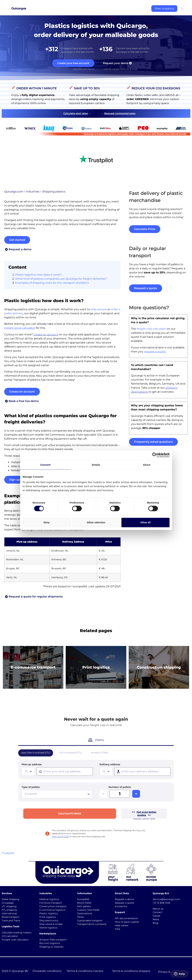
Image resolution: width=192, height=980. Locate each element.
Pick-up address (32, 764)
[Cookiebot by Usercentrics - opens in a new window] (155, 455)
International (9, 913)
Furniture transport (51, 903)
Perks (80, 917)
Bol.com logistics (50, 943)
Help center (122, 925)
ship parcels (99, 310)
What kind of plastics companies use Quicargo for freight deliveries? (61, 279)
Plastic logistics (49, 913)
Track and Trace (11, 921)
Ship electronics (49, 921)
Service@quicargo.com (166, 899)
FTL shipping (9, 910)
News (156, 919)
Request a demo (124, 899)
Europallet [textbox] (31, 794)
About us (158, 909)
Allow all (145, 522)
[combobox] (28, 771)
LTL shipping (9, 906)
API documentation (126, 918)
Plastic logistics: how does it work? (38, 275)
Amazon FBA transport (53, 940)
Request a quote (124, 903)
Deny (47, 522)
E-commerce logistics (52, 910)
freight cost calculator (151, 329)
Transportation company (92, 924)
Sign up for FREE (61, 836)
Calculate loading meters (17, 933)
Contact (157, 912)
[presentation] (65, 771)
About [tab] (147, 465)
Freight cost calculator (15, 940)
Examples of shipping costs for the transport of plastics (52, 283)
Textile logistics (48, 928)
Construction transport (53, 906)
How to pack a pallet (127, 922)
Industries (33, 192)
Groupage (8, 903)
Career (157, 916)
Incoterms (121, 906)
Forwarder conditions (47, 971)
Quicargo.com (14, 192)
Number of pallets (120, 787)
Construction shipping (159, 668)
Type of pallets (31, 787)
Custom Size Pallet (88, 910)
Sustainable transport (90, 921)
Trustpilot (8, 853)
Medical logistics (49, 899)
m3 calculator (10, 936)
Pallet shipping (11, 899)
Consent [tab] (45, 465)
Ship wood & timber (51, 924)
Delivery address (110, 764)
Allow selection (96, 522)
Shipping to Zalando (51, 947)
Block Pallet (84, 903)
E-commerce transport (33, 668)
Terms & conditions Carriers (85, 971)
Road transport (11, 917)
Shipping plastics (54, 192)
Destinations (85, 913)
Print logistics (96, 668)
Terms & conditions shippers (131, 971)
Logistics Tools (10, 926)
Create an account (46, 335)
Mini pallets (84, 906)
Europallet (83, 899)
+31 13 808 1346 (161, 903)
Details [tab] (96, 465)
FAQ (117, 929)
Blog (156, 923)
